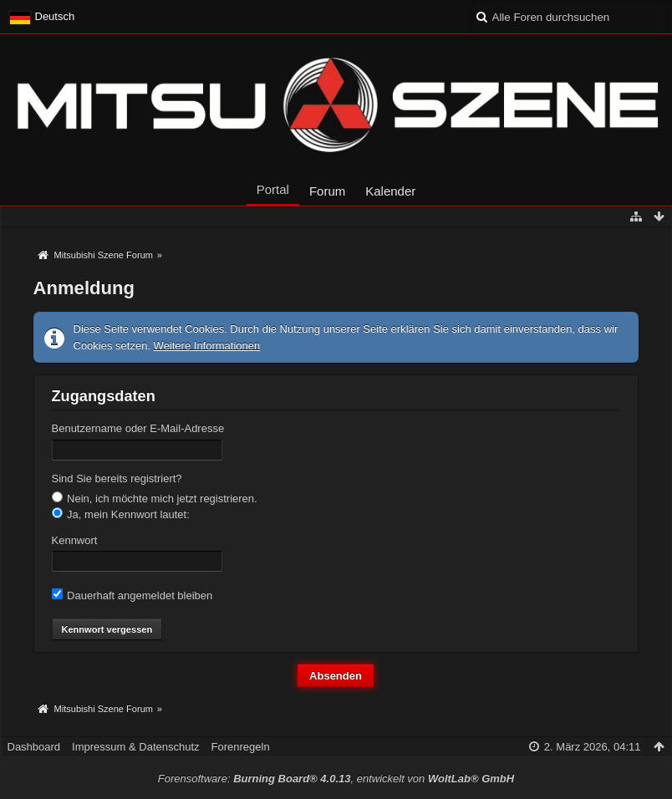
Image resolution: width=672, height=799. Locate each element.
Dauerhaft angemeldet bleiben (132, 595)
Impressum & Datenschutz (135, 747)
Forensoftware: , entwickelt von (336, 779)
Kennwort (75, 540)
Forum (327, 191)
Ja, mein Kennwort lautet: (121, 514)
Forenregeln (241, 747)
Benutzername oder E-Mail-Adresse (138, 428)
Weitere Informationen (207, 346)
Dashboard (34, 747)
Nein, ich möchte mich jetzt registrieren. (155, 498)
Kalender (390, 191)
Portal (273, 189)
